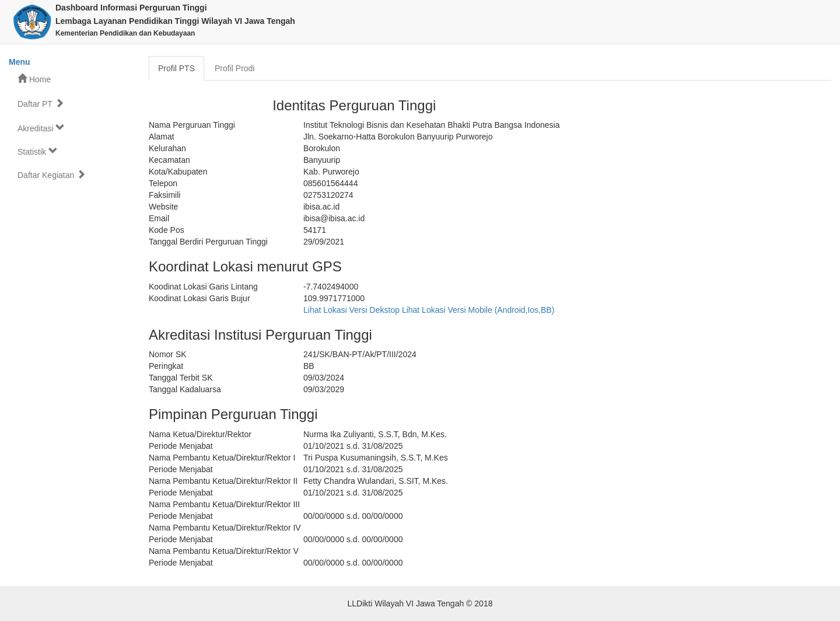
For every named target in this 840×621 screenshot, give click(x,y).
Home (34, 79)
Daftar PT (41, 104)
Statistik (38, 151)
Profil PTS (176, 68)
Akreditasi (41, 128)
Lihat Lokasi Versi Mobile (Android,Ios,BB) (478, 310)
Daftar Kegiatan (52, 175)
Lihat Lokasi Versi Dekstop (351, 310)
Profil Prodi (235, 68)
